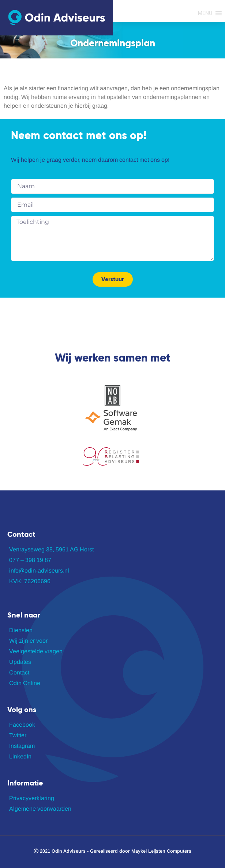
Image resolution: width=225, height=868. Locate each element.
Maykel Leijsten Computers (161, 851)
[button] (205, 13)
